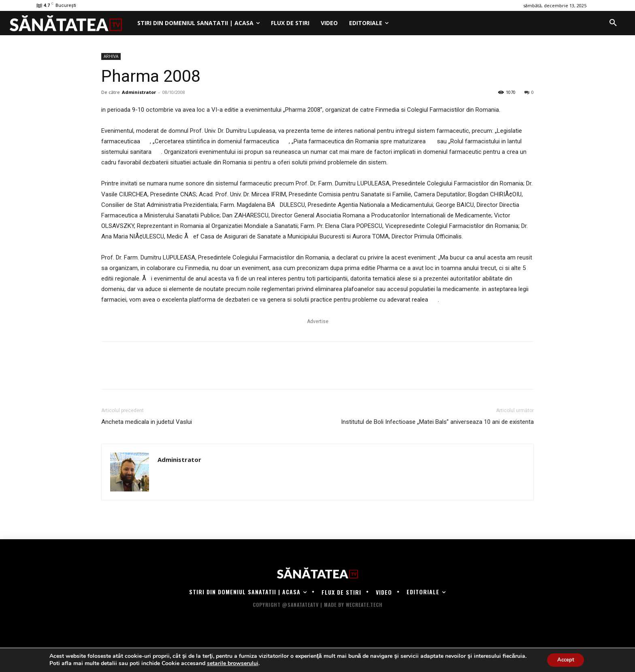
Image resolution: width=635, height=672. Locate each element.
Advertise (318, 321)
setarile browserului (230, 663)
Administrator (139, 92)
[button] (613, 23)
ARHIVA (111, 56)
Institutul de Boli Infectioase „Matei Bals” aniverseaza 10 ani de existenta (437, 422)
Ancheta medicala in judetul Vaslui (147, 422)
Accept (566, 659)
